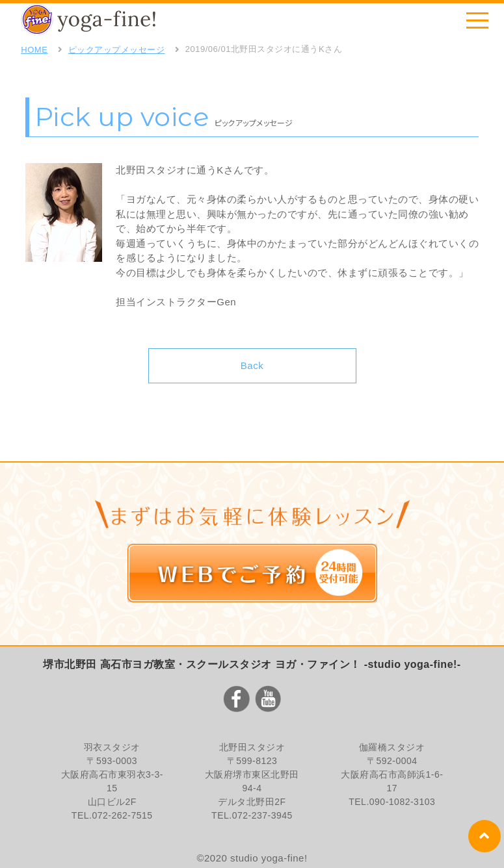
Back (252, 365)
